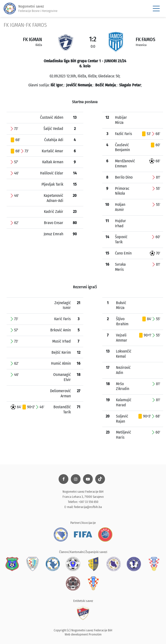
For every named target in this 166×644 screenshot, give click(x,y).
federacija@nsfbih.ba (88, 507)
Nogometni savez (31, 9)
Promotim (95, 634)
